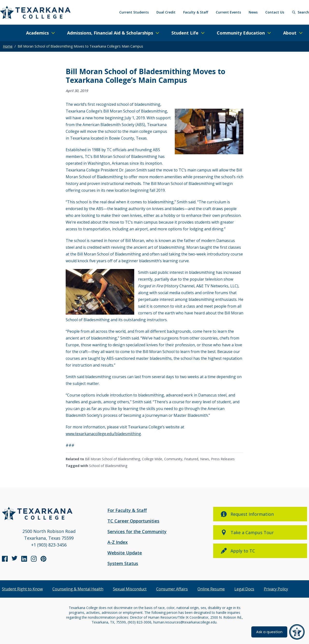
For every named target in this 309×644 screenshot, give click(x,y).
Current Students (134, 12)
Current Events (228, 12)
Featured (191, 459)
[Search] (300, 12)
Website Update (125, 553)
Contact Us (275, 12)
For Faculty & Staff (127, 510)
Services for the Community (137, 531)
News (253, 12)
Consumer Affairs (172, 589)
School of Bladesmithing (108, 466)
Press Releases (223, 459)
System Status (123, 563)
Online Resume (211, 589)
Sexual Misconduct (130, 589)
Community (173, 459)
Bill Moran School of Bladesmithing (112, 459)
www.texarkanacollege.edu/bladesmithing (103, 434)
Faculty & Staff (196, 12)
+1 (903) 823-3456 (49, 545)
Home (8, 46)
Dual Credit (166, 12)
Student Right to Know (22, 589)
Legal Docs (244, 589)
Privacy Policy (276, 589)
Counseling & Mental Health (78, 589)
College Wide (152, 459)
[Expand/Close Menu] (41, 33)
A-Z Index (118, 542)
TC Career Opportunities (133, 521)
